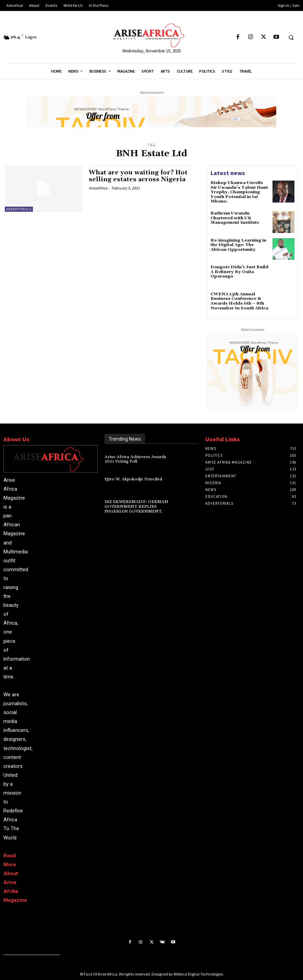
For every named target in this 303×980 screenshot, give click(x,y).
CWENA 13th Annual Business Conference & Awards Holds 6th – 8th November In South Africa (239, 300)
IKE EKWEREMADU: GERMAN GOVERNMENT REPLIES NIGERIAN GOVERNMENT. (136, 506)
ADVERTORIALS (19, 209)
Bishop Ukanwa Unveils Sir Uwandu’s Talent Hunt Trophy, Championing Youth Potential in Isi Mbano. (240, 192)
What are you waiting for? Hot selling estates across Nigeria (138, 176)
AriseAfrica (98, 188)
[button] (291, 37)
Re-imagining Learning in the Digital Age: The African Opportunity (238, 244)
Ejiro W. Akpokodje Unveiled (132, 479)
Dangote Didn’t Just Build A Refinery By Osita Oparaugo (239, 271)
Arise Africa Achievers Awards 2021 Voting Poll (140, 458)
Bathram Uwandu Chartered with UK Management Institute (235, 217)
